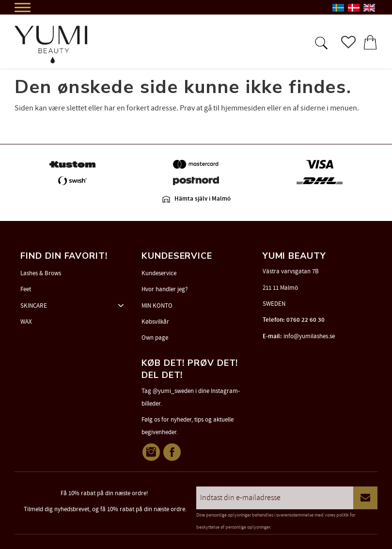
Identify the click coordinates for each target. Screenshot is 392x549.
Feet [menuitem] (26, 289)
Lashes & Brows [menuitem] (41, 273)
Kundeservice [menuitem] (159, 273)
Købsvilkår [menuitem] (155, 322)
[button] (320, 42)
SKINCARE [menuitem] (34, 306)
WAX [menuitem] (26, 322)
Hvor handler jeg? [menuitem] (165, 289)
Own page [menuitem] (155, 338)
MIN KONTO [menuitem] (157, 306)
